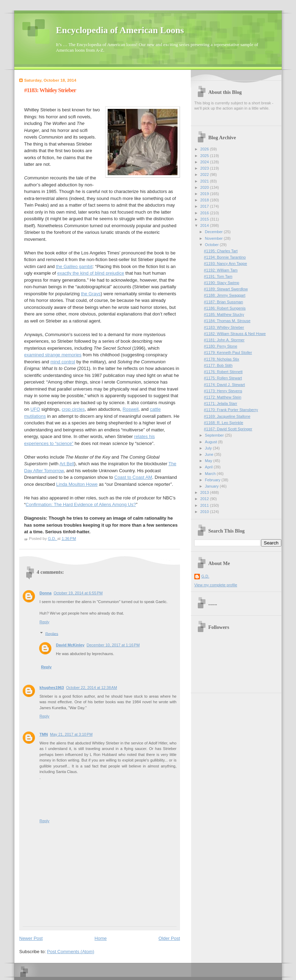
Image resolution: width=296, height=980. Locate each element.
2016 (205, 213)
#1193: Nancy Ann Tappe (226, 263)
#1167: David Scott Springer (228, 429)
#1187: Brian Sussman (224, 302)
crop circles (73, 409)
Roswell (131, 409)
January (212, 486)
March (211, 474)
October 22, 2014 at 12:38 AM (92, 688)
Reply (44, 622)
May (209, 461)
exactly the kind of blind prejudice (91, 273)
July (209, 448)
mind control (63, 362)
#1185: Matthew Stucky (224, 314)
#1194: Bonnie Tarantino (225, 257)
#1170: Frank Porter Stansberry (231, 410)
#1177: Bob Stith (218, 365)
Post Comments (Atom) (71, 952)
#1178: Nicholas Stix (222, 359)
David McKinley (70, 645)
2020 (205, 187)
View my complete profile (216, 585)
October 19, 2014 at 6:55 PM (78, 593)
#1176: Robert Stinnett (223, 372)
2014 (205, 225)
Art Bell (67, 464)
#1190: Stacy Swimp (222, 283)
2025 (205, 156)
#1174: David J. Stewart (225, 385)
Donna (45, 593)
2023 (205, 168)
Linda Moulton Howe (77, 484)
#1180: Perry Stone (221, 346)
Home (101, 938)
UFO (35, 409)
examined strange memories (53, 355)
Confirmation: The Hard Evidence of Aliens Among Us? (81, 504)
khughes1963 (52, 688)
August (211, 442)
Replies (52, 633)
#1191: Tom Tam (218, 276)
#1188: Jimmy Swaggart (225, 295)
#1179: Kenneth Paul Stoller (228, 352)
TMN (44, 734)
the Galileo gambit (74, 266)
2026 (205, 149)
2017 (205, 206)
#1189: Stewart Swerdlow (226, 289)
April (209, 467)
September (215, 435)
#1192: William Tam (221, 270)
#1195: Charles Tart (221, 251)
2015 (205, 219)
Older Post (169, 938)
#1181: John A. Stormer (224, 340)
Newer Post (31, 938)
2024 (205, 162)
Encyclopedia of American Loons (120, 30)
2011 (205, 505)
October (212, 245)
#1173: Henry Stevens (223, 391)
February (213, 480)
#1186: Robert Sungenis (225, 308)
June (210, 454)
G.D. (205, 576)
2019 (205, 194)
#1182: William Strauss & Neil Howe (235, 334)
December (214, 232)
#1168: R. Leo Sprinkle (224, 423)
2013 (205, 492)
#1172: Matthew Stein (223, 397)
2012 (205, 499)
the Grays (91, 294)
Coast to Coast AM (133, 477)
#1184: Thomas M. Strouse (227, 321)
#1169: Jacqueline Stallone (227, 416)
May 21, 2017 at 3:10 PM (71, 734)
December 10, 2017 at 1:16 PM (113, 645)
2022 (205, 175)
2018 (205, 200)
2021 (205, 181)
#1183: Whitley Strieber (224, 327)
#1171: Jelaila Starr (221, 403)
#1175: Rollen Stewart (223, 378)
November (214, 238)
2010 (205, 512)
